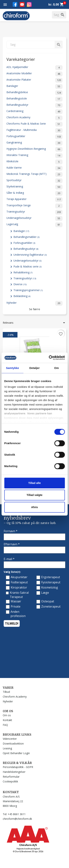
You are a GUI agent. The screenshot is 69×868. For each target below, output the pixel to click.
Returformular (11, 777)
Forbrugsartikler (34, 137)
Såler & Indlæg (34, 193)
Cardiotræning (34, 112)
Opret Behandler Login (16, 753)
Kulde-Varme (34, 168)
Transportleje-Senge (34, 206)
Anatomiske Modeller (34, 74)
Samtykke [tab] (12, 368)
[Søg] (34, 45)
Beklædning (22, 296)
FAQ (5, 725)
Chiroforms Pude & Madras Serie (34, 124)
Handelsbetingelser (14, 772)
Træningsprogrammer (28, 290)
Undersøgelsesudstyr (34, 218)
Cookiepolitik (10, 781)
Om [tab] (57, 368)
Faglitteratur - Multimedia (34, 130)
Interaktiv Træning (34, 156)
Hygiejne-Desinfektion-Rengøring (34, 149)
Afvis (34, 507)
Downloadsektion (13, 744)
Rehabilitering (23, 272)
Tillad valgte (34, 495)
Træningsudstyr (34, 212)
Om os (7, 715)
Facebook (15, 4)
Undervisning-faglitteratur (30, 255)
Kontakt (7, 720)
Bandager (34, 87)
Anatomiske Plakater (34, 80)
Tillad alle (34, 483)
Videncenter (10, 739)
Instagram (29, 4)
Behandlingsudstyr (34, 105)
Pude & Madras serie (27, 266)
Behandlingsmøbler (26, 237)
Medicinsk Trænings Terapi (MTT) (34, 174)
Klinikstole (34, 162)
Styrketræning (34, 187)
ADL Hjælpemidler (34, 68)
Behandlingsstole (34, 99)
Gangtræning (34, 143)
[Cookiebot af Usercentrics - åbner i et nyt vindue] (49, 358)
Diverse (20, 284)
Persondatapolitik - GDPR (18, 767)
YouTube (22, 4)
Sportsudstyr (34, 181)
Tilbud (6, 692)
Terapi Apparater (34, 200)
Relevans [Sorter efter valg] (34, 323)
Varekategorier (21, 59)
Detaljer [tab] (35, 368)
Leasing (7, 748)
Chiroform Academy (34, 118)
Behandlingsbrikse (34, 93)
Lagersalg (34, 225)
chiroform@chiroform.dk (17, 819)
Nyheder (34, 303)
